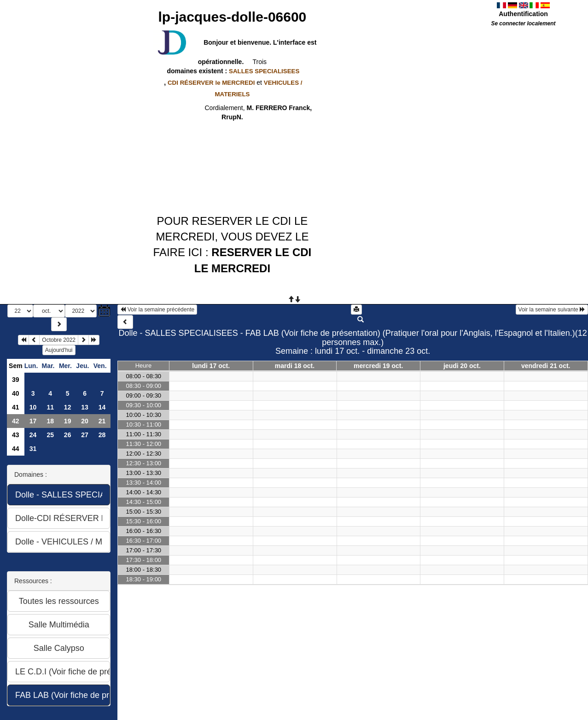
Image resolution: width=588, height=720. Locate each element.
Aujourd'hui (59, 350)
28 (102, 435)
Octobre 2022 (59, 340)
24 (33, 435)
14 (102, 407)
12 (68, 407)
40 (16, 393)
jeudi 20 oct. (462, 366)
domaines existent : (233, 71)
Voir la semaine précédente (157, 310)
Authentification (523, 14)
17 (33, 421)
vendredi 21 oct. (546, 366)
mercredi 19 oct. (378, 366)
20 (85, 421)
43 (16, 435)
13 (85, 407)
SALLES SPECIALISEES (264, 71)
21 (102, 421)
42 (16, 421)
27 (85, 435)
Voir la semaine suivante (552, 310)
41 (16, 407)
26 (68, 435)
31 (33, 449)
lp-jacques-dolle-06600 (233, 17)
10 (33, 407)
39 (16, 380)
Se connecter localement (523, 23)
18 (50, 421)
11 (50, 407)
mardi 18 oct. (295, 366)
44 (16, 449)
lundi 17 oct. (211, 366)
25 (50, 435)
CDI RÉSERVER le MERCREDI (211, 83)
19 (68, 421)
